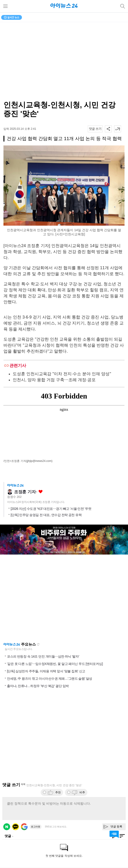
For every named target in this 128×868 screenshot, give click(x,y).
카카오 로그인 (15, 827)
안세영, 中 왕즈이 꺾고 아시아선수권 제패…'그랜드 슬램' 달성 (50, 679)
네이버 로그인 (7, 827)
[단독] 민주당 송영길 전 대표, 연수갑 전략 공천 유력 (46, 515)
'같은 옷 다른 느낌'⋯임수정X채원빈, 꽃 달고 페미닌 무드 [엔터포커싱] (55, 664)
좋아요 (41, 492)
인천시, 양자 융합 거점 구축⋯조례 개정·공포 (54, 380)
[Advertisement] (64, 598)
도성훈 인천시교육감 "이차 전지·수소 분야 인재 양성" (62, 374)
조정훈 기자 (25, 492)
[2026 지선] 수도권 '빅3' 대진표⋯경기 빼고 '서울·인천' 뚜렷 (51, 509)
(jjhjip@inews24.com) (39, 461)
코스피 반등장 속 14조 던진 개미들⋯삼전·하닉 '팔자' (43, 656)
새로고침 (38, 644)
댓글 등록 (116, 827)
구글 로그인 (24, 827)
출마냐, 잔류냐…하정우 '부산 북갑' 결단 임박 (38, 686)
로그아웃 (36, 827)
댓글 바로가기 (114, 834)
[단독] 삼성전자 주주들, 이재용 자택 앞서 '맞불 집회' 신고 (46, 671)
